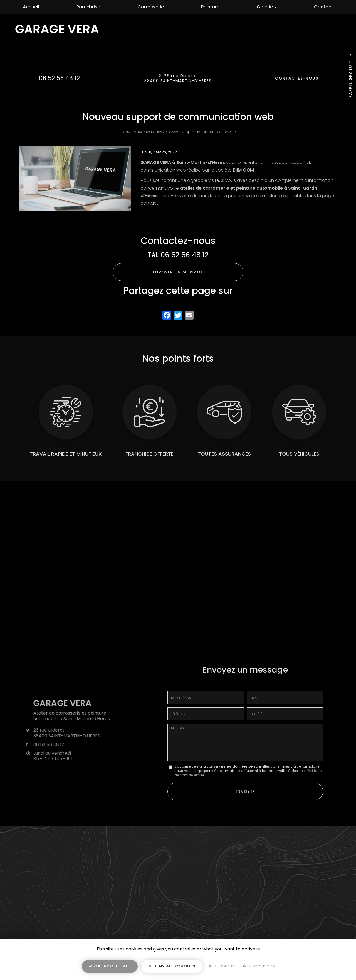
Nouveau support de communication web (201, 132)
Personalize (222, 968)
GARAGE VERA (131, 132)
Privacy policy (259, 968)
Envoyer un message (178, 272)
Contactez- (297, 78)
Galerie (267, 7)
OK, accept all (110, 968)
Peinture (210, 7)
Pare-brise (88, 7)
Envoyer (245, 791)
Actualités (154, 132)
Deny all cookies (172, 968)
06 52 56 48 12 (59, 78)
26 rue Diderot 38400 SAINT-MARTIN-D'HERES (178, 78)
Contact (324, 7)
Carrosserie (151, 7)
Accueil (31, 7)
